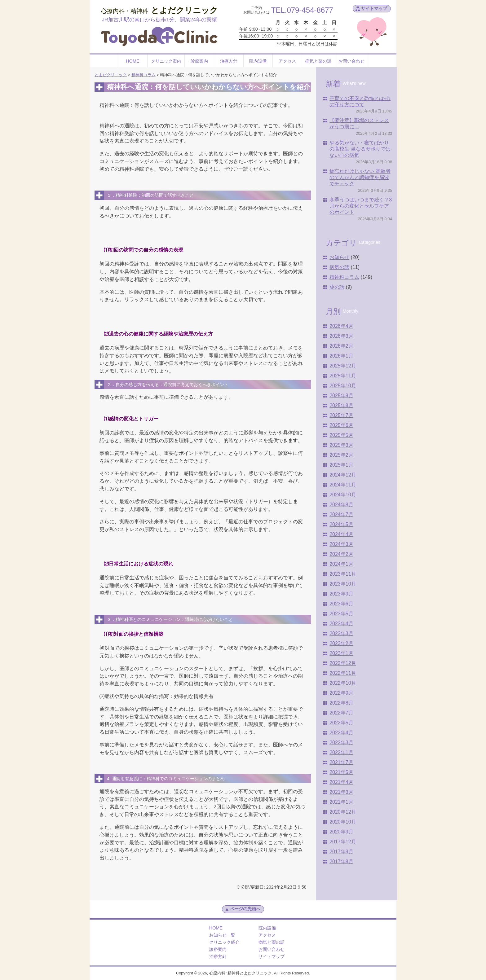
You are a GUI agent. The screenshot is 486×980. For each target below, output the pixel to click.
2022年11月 (343, 673)
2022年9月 (341, 693)
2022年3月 (341, 743)
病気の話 (339, 267)
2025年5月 (341, 435)
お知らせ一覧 (222, 935)
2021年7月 (341, 762)
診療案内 (199, 61)
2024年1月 (341, 564)
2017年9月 (341, 852)
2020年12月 (343, 812)
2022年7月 (341, 713)
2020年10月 (343, 822)
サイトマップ (374, 9)
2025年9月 (341, 396)
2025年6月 (341, 425)
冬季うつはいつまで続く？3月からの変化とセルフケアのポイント (361, 206)
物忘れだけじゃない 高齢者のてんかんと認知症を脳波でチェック (360, 177)
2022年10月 (343, 683)
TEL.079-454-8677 (302, 10)
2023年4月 (341, 624)
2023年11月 (343, 574)
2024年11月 (343, 485)
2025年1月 (341, 465)
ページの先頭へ (243, 909)
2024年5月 (341, 524)
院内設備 (258, 61)
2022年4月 (341, 733)
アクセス (287, 61)
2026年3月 (341, 336)
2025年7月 (341, 415)
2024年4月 (341, 534)
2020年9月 (341, 832)
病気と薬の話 (318, 61)
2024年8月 (341, 505)
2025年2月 (341, 455)
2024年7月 (341, 514)
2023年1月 (341, 653)
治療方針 (229, 61)
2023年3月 (341, 633)
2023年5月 (341, 614)
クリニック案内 (166, 61)
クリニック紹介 (224, 942)
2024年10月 (343, 495)
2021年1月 (341, 802)
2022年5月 (341, 723)
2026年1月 (341, 356)
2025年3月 (341, 445)
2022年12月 (343, 663)
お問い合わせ (351, 61)
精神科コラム (344, 277)
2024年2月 (341, 554)
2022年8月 (341, 703)
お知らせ (339, 257)
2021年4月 (341, 782)
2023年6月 (341, 604)
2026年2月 (341, 346)
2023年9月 (341, 594)
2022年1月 (341, 752)
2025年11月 (343, 376)
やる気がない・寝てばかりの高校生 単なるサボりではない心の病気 (360, 149)
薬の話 (337, 287)
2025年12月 (343, 366)
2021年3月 (341, 792)
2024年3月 (341, 544)
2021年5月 (341, 772)
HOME (133, 61)
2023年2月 (341, 643)
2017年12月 (343, 842)
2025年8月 (341, 405)
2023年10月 (343, 584)
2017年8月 (341, 861)
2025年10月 (343, 386)
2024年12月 (343, 475)
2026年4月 (341, 326)
